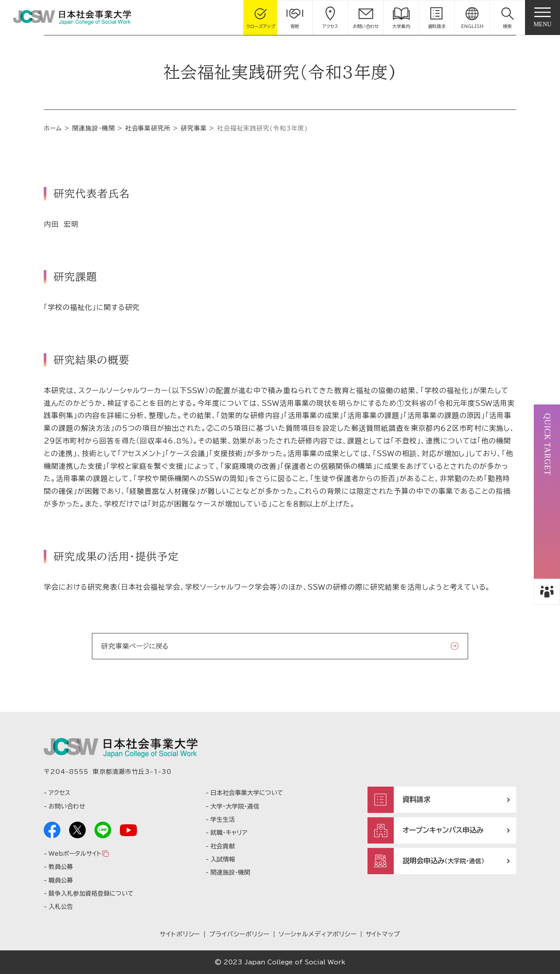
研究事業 (194, 128)
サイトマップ (383, 934)
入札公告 (61, 907)
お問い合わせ (67, 806)
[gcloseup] (261, 18)
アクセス (59, 793)
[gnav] (542, 18)
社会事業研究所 (148, 128)
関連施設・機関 (94, 128)
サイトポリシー (180, 934)
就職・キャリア (229, 833)
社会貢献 (223, 846)
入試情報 (223, 859)
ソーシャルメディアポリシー (317, 934)
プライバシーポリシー (239, 934)
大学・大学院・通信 (235, 806)
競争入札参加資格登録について (91, 893)
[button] (507, 18)
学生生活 (223, 819)
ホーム (53, 128)
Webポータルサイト (75, 854)
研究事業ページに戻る (135, 646)
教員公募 (61, 867)
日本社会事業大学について (247, 793)
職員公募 (61, 880)
